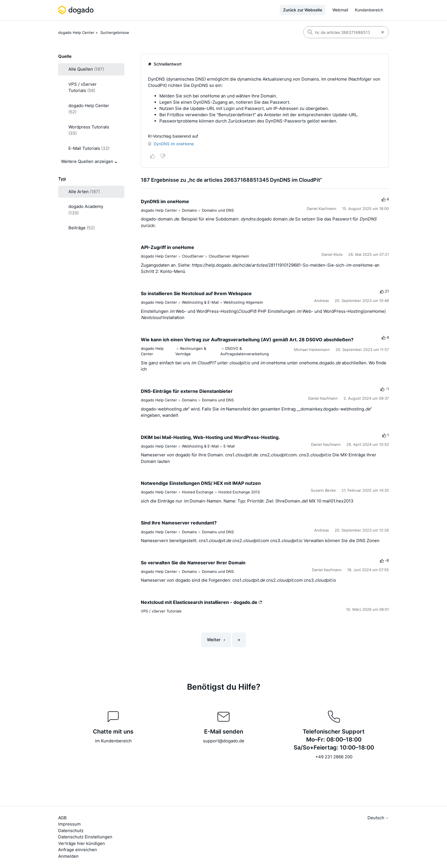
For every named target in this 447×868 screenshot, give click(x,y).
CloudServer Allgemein (229, 256)
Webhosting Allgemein (243, 302)
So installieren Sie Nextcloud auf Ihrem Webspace (196, 293)
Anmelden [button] (68, 856)
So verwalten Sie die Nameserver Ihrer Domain (193, 563)
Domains (189, 210)
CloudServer (193, 256)
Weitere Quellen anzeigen (87, 161)
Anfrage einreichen (78, 850)
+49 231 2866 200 (334, 757)
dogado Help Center (76, 32)
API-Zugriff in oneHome (167, 247)
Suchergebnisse (115, 32)
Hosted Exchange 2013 (239, 492)
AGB (62, 818)
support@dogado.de (224, 741)
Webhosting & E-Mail (200, 302)
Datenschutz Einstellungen (85, 837)
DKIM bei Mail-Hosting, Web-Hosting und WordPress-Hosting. (210, 437)
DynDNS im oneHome (165, 201)
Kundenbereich (369, 10)
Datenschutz (71, 831)
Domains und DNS (218, 210)
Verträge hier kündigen (82, 843)
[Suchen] (340, 32)
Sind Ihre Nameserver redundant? (179, 523)
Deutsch (378, 818)
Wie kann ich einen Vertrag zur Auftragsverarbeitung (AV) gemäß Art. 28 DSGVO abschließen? (247, 340)
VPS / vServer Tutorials (161, 611)
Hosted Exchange (198, 492)
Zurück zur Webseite (303, 10)
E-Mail (229, 446)
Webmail (340, 10)
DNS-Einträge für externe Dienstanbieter (187, 391)
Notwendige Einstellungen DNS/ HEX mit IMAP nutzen (201, 483)
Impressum (69, 824)
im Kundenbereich (113, 741)
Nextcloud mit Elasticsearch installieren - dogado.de (201, 602)
